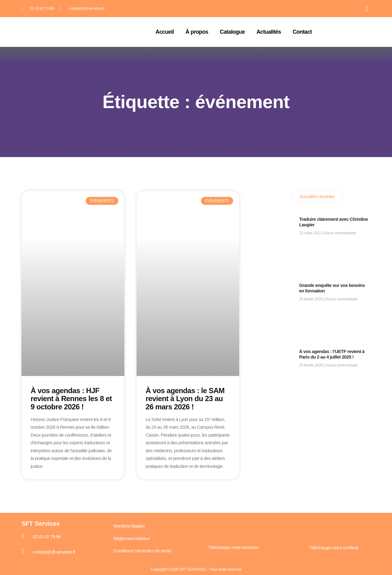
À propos (197, 32)
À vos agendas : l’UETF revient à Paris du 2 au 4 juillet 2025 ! (332, 354)
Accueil (165, 32)
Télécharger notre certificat (334, 548)
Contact (302, 32)
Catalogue (232, 32)
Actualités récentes (317, 196)
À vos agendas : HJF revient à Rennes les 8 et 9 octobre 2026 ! (71, 399)
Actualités (269, 32)
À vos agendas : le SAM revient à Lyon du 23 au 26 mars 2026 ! (185, 399)
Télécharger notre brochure (233, 547)
